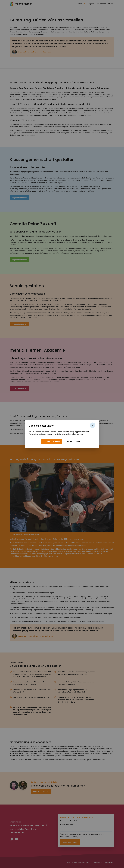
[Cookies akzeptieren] (52, 442)
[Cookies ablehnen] (73, 442)
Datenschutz (62, 434)
